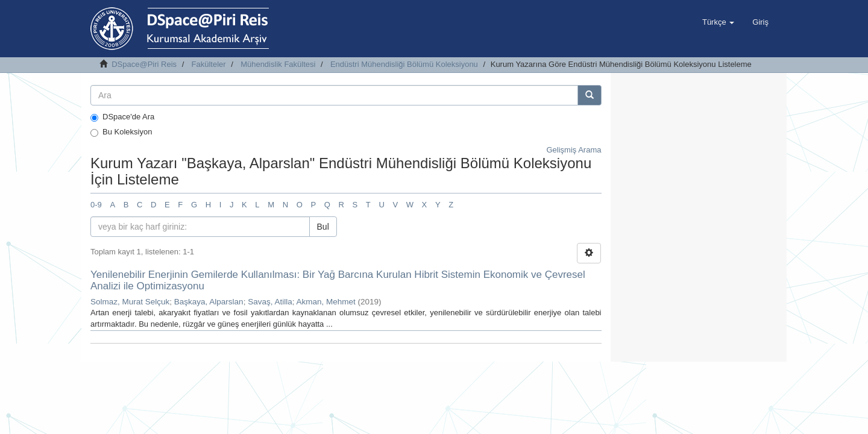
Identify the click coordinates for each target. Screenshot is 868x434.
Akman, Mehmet (325, 302)
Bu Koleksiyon (121, 132)
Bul (323, 227)
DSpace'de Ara (122, 117)
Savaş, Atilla (270, 302)
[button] (718, 22)
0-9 (96, 205)
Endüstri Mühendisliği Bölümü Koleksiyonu (404, 64)
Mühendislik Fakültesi (278, 64)
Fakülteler (209, 64)
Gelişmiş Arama (574, 150)
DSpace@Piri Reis (144, 64)
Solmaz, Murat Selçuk (130, 302)
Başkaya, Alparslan (209, 302)
